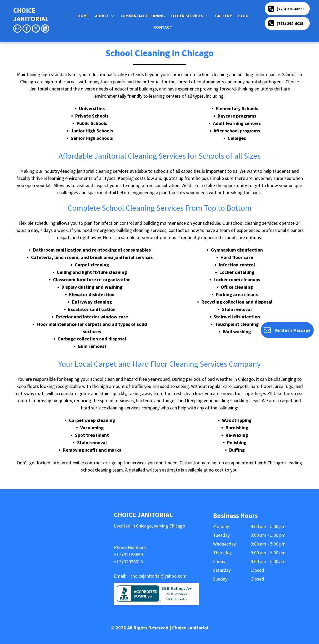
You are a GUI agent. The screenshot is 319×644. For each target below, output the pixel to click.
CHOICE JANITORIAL (31, 15)
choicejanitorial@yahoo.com (158, 576)
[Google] (45, 29)
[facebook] (27, 29)
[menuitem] (84, 16)
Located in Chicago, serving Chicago (150, 526)
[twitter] (36, 29)
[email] (17, 29)
